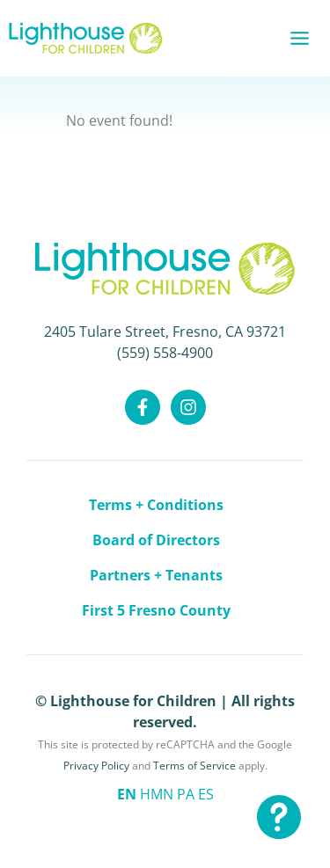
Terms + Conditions (156, 505)
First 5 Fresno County (156, 610)
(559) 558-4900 (165, 353)
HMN (157, 794)
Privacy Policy (96, 766)
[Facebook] (143, 407)
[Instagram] (188, 407)
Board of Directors (156, 540)
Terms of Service (194, 766)
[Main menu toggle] (300, 38)
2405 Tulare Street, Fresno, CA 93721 (165, 332)
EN (127, 794)
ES (206, 794)
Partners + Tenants (156, 575)
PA (186, 794)
